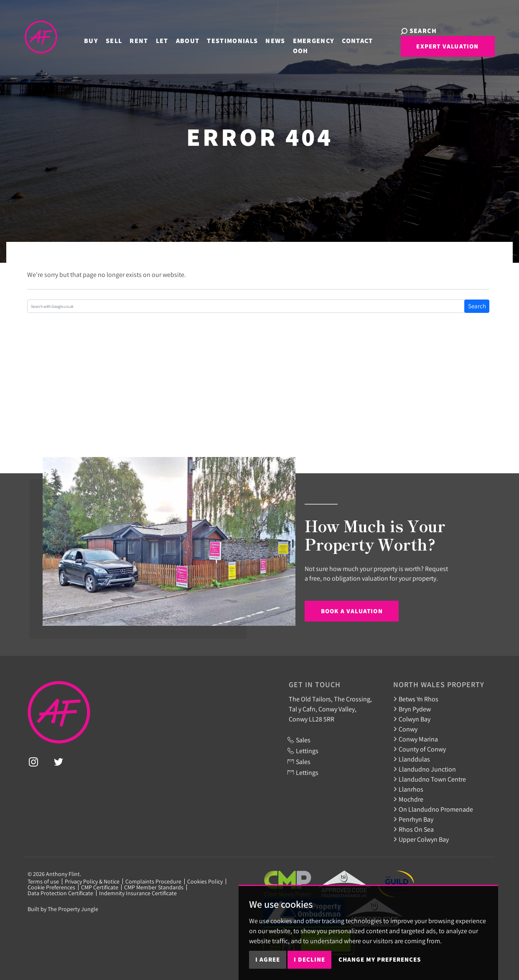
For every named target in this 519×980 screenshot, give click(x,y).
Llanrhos (408, 789)
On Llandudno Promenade (433, 809)
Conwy (405, 729)
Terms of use (43, 881)
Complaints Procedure (153, 881)
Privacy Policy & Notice (92, 881)
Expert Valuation (433, 50)
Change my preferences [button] (380, 959)
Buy (84, 38)
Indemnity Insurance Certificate (138, 893)
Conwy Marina (416, 739)
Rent (132, 38)
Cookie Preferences (51, 887)
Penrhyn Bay (413, 819)
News (268, 38)
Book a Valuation (352, 611)
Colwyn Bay (412, 719)
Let (155, 38)
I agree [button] (268, 959)
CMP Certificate (100, 887)
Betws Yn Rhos (416, 699)
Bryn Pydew (412, 709)
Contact (350, 38)
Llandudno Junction (425, 769)
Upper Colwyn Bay (421, 839)
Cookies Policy (205, 881)
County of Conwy (420, 749)
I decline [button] (309, 959)
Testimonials (225, 38)
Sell (107, 38)
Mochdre (408, 799)
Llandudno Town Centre (430, 779)
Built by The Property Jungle (63, 909)
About (180, 38)
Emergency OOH (306, 43)
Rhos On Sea (413, 829)
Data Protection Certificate (60, 893)
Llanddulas (412, 759)
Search (477, 306)
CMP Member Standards (154, 887)
